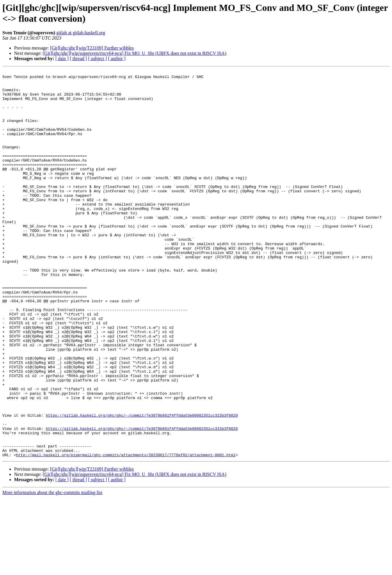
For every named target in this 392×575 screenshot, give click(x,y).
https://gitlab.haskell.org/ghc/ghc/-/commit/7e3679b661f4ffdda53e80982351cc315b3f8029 (142, 485)
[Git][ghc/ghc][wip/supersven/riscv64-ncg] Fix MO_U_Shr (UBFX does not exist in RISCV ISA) (135, 53)
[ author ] (117, 58)
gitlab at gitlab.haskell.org (81, 33)
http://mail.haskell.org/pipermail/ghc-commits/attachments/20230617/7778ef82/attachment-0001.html (126, 532)
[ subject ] (98, 58)
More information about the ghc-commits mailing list (52, 570)
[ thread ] (78, 58)
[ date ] (62, 58)
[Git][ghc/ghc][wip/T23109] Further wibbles (92, 48)
